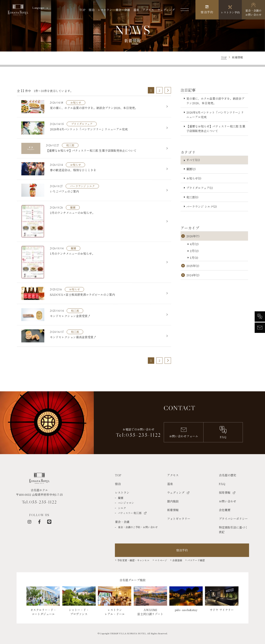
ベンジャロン (126, 503)
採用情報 (225, 492)
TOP (82, 10)
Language (38, 8)
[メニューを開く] (185, 10)
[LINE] (49, 522)
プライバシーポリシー (233, 518)
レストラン (105, 10)
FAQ (222, 483)
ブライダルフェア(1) (200, 188)
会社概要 (225, 509)
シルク (122, 508)
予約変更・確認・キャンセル (133, 560)
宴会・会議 (123, 10)
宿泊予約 (182, 550)
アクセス (148, 10)
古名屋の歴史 (228, 475)
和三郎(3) (192, 197)
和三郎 (130, 513)
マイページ (161, 560)
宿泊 (92, 10)
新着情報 (173, 509)
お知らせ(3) (194, 178)
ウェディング (166, 10)
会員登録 (177, 560)
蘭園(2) (191, 169)
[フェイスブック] (39, 522)
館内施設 (173, 501)
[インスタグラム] (29, 522)
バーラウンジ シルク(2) (202, 206)
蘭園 (121, 497)
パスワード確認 (196, 560)
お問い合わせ (228, 501)
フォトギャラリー (179, 518)
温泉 (136, 10)
